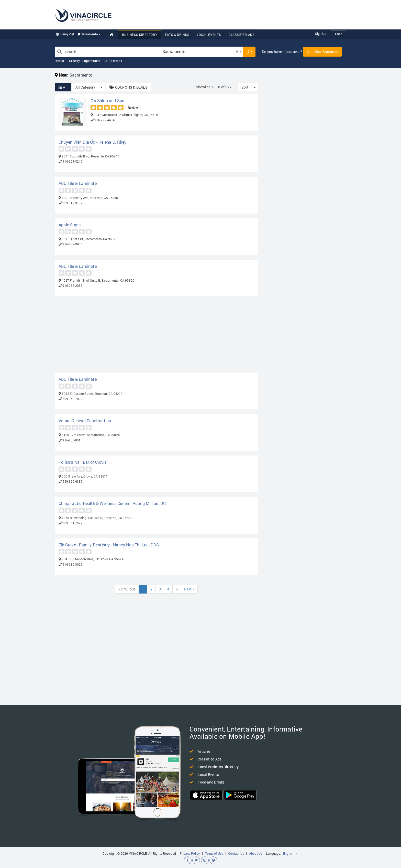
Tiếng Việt (65, 34)
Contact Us (236, 853)
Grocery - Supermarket (85, 61)
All (63, 87)
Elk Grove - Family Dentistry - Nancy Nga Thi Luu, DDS (109, 545)
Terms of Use (214, 853)
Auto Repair (114, 61)
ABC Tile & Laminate (78, 183)
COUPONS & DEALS (128, 87)
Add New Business (322, 52)
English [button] (290, 853)
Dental (59, 61)
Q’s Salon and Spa (107, 100)
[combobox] (202, 52)
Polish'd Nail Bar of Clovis (82, 462)
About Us (256, 853)
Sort (245, 87)
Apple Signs (70, 225)
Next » (189, 589)
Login (339, 34)
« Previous (127, 589)
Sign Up (321, 34)
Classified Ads (242, 35)
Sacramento (89, 34)
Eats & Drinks (177, 35)
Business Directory (140, 35)
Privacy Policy (190, 853)
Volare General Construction (85, 421)
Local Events (209, 35)
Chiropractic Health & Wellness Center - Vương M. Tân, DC (112, 503)
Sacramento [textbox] (200, 51)
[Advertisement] (253, 14)
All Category (85, 87)
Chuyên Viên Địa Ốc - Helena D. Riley (92, 142)
